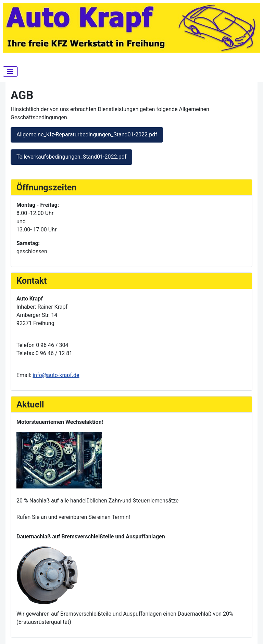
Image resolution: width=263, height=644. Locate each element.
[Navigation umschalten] (10, 71)
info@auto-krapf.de (56, 375)
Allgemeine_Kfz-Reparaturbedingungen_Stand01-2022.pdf (87, 135)
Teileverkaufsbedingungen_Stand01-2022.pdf (71, 157)
